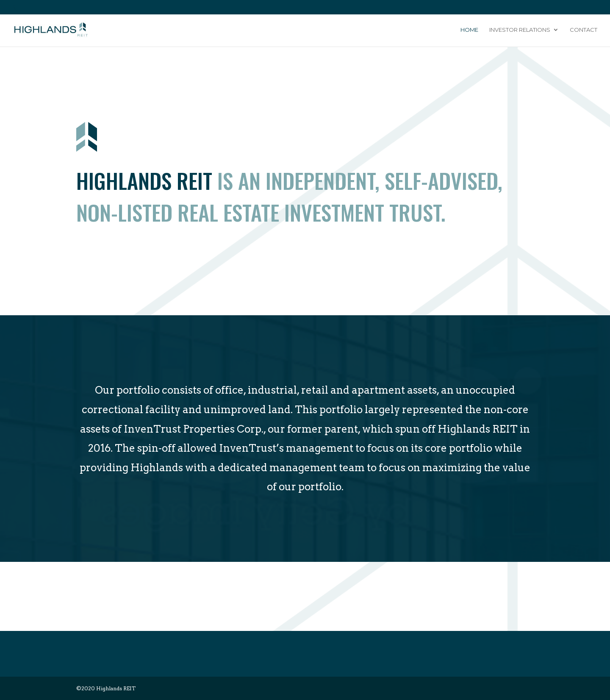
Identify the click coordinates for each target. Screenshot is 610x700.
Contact (584, 30)
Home (469, 30)
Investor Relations (520, 30)
